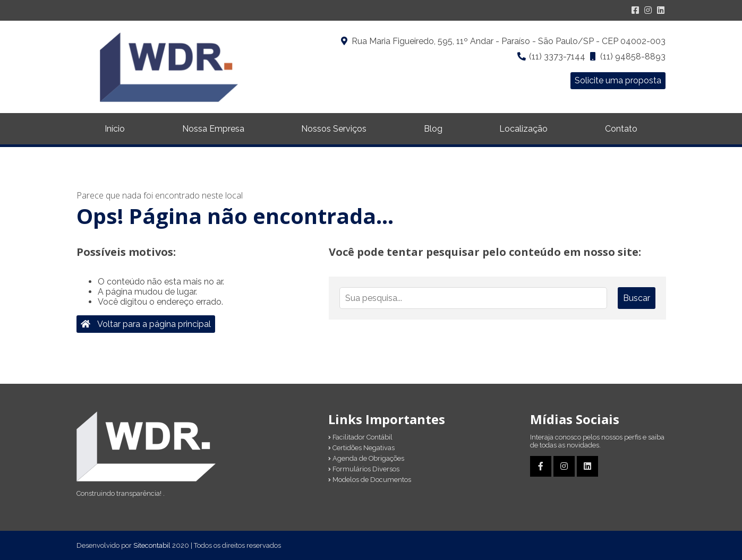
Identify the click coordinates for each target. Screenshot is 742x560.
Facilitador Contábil (360, 437)
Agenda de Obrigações (366, 458)
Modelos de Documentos (370, 480)
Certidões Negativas (361, 448)
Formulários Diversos (364, 469)
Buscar (637, 298)
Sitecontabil (152, 545)
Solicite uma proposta (618, 80)
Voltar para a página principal (146, 324)
